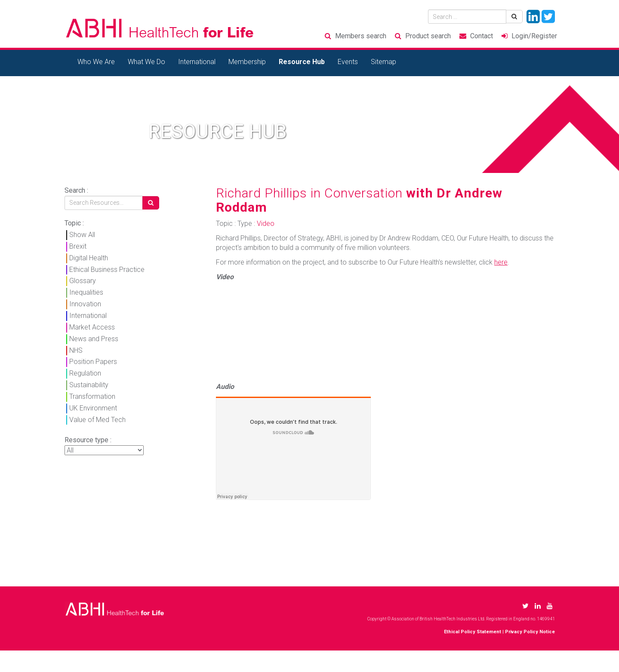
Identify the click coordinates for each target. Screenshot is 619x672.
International (197, 62)
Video (266, 223)
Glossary (83, 281)
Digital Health (89, 258)
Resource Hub (302, 62)
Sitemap (383, 62)
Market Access (92, 327)
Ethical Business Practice (107, 270)
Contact (482, 36)
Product (428, 36)
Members (361, 36)
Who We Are (96, 62)
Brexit (78, 246)
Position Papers (93, 362)
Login (534, 36)
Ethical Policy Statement (473, 632)
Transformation (92, 396)
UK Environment (93, 408)
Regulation (85, 373)
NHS (76, 350)
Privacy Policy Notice (530, 632)
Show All (82, 235)
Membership (247, 62)
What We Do (146, 62)
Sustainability (89, 385)
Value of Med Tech (97, 420)
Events (348, 62)
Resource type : (88, 440)
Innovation (85, 304)
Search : (76, 190)
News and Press (94, 339)
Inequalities (86, 292)
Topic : (74, 223)
